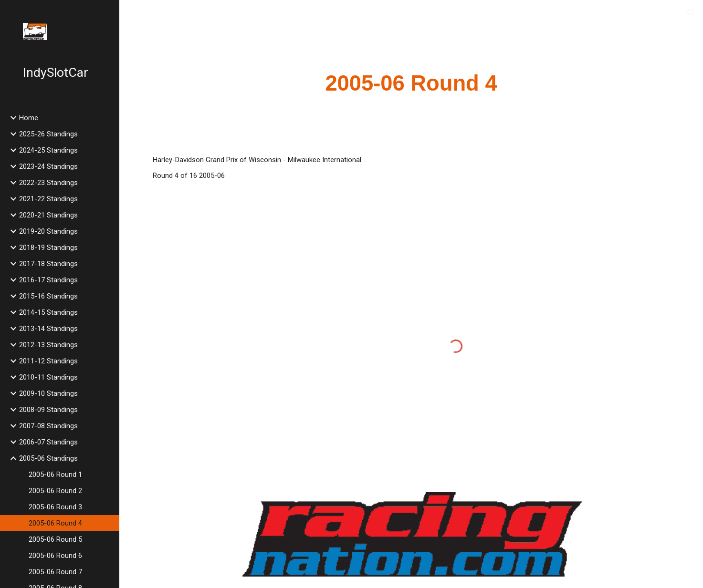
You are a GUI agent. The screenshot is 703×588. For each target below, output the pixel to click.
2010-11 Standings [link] (48, 377)
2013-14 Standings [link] (48, 329)
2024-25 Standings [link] (48, 150)
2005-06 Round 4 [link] (55, 523)
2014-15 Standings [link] (48, 312)
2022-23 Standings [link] (48, 183)
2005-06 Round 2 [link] (55, 491)
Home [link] (29, 118)
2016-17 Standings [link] (48, 280)
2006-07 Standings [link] (48, 442)
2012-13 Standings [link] (48, 345)
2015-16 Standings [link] (48, 296)
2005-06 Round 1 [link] (55, 475)
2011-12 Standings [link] (48, 361)
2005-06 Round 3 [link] (55, 507)
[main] (411, 84)
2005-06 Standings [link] (48, 458)
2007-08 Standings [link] (48, 426)
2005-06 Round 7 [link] (55, 572)
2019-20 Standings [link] (48, 231)
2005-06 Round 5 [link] (55, 539)
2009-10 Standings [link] (48, 393)
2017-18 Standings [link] (48, 264)
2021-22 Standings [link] (48, 199)
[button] (692, 13)
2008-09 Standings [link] (48, 410)
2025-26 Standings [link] (48, 134)
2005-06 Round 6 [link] (55, 556)
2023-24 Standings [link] (48, 166)
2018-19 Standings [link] (48, 248)
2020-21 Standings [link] (48, 215)
